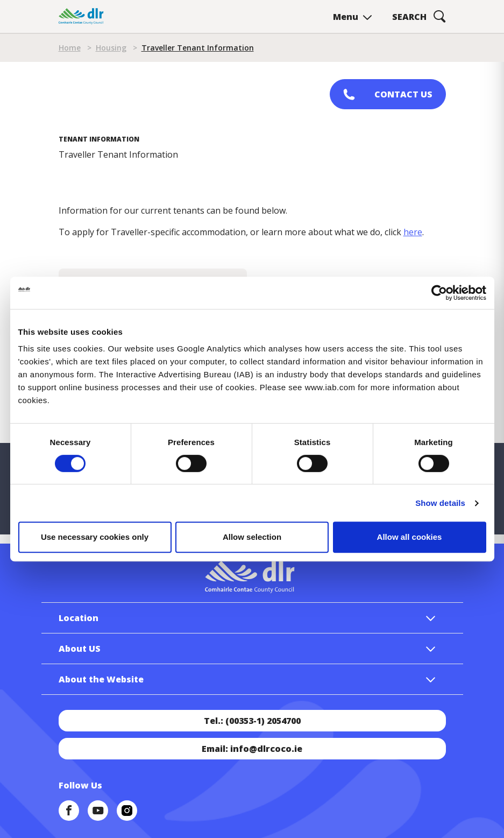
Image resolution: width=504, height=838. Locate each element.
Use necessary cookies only (95, 537)
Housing (111, 48)
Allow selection (252, 537)
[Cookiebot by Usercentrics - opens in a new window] (439, 293)
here (413, 232)
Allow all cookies (410, 537)
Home (70, 48)
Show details (440, 503)
